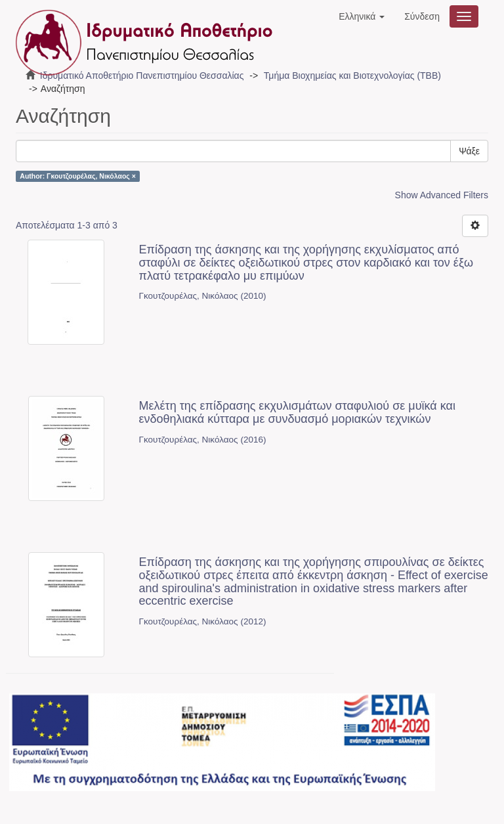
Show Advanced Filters (442, 195)
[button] (362, 16)
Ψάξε (469, 151)
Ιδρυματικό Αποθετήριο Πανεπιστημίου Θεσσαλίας (142, 76)
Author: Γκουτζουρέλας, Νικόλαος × (78, 176)
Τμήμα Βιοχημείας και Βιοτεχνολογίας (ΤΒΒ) (352, 76)
